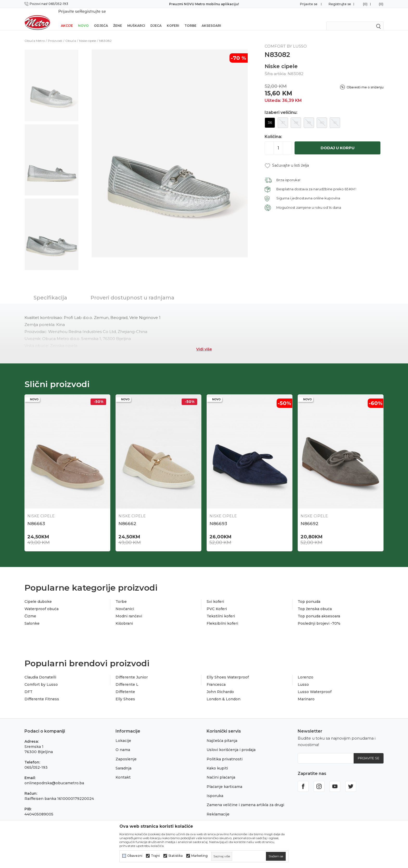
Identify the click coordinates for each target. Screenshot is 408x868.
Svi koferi (215, 595)
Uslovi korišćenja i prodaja (231, 743)
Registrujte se (340, 4)
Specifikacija (50, 291)
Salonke (32, 617)
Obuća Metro (35, 34)
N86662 (127, 517)
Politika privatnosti (225, 752)
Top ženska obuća (315, 602)
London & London (224, 693)
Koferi (173, 19)
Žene (118, 19)
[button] (287, 159)
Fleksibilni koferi (222, 617)
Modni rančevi (129, 610)
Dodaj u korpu (338, 141)
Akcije (67, 19)
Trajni (155, 856)
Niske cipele (88, 34)
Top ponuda (309, 595)
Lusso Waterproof (315, 685)
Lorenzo (305, 671)
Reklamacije (218, 807)
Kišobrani (124, 617)
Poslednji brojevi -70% (319, 617)
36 (270, 116)
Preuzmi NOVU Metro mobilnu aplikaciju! (204, 4)
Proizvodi (55, 34)
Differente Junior (132, 671)
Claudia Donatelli (40, 671)
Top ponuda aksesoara (319, 610)
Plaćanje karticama (224, 780)
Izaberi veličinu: (281, 106)
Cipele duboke (38, 595)
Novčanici (125, 602)
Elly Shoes (125, 693)
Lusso (303, 678)
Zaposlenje (126, 752)
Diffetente (125, 685)
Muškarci (136, 19)
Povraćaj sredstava (224, 817)
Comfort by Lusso (41, 678)
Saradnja (123, 761)
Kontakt (123, 771)
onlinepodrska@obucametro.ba (54, 776)
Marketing (199, 856)
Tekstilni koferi (221, 610)
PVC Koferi (217, 602)
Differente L (127, 678)
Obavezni (135, 856)
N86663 (36, 517)
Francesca (216, 678)
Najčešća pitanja (222, 734)
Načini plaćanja (221, 771)
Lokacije (123, 734)
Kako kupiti (217, 761)
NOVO (83, 19)
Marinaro (306, 693)
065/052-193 (36, 761)
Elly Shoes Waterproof (228, 671)
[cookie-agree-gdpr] (276, 856)
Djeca (156, 19)
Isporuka (215, 789)
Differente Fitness (42, 693)
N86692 (310, 517)
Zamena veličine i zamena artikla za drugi (245, 798)
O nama (123, 743)
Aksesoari (211, 19)
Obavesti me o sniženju (365, 80)
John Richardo (220, 685)
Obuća (71, 34)
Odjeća (101, 19)
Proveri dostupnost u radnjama (132, 291)
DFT (28, 685)
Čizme (30, 610)
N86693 (218, 517)
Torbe (190, 19)
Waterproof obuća (42, 602)
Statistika (176, 856)
